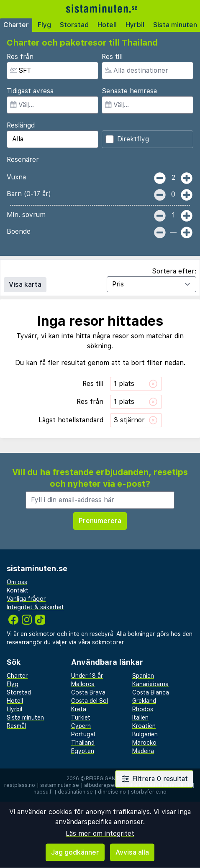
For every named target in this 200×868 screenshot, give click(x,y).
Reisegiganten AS (110, 779)
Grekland (144, 701)
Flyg (44, 25)
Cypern (81, 726)
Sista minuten (25, 717)
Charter (16, 25)
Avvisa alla (132, 852)
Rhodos (143, 709)
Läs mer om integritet (100, 834)
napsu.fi (43, 792)
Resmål (16, 726)
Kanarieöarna (150, 684)
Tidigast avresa (30, 91)
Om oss (17, 582)
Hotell (107, 25)
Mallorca (83, 684)
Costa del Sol (90, 701)
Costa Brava (88, 692)
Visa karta (25, 285)
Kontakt (18, 590)
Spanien (143, 676)
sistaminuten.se (60, 785)
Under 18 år (87, 676)
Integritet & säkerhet (35, 607)
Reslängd (21, 125)
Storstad (74, 25)
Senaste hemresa (129, 91)
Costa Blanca (151, 692)
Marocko (144, 743)
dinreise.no (112, 792)
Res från (20, 57)
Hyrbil (135, 25)
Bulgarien (145, 734)
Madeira (143, 751)
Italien (140, 717)
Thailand (83, 743)
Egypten (83, 751)
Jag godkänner (75, 852)
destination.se (75, 792)
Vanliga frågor (26, 599)
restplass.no (20, 785)
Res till (112, 57)
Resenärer (23, 160)
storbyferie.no (149, 792)
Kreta (79, 709)
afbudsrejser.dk (104, 785)
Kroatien (144, 726)
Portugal (83, 734)
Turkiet (81, 717)
